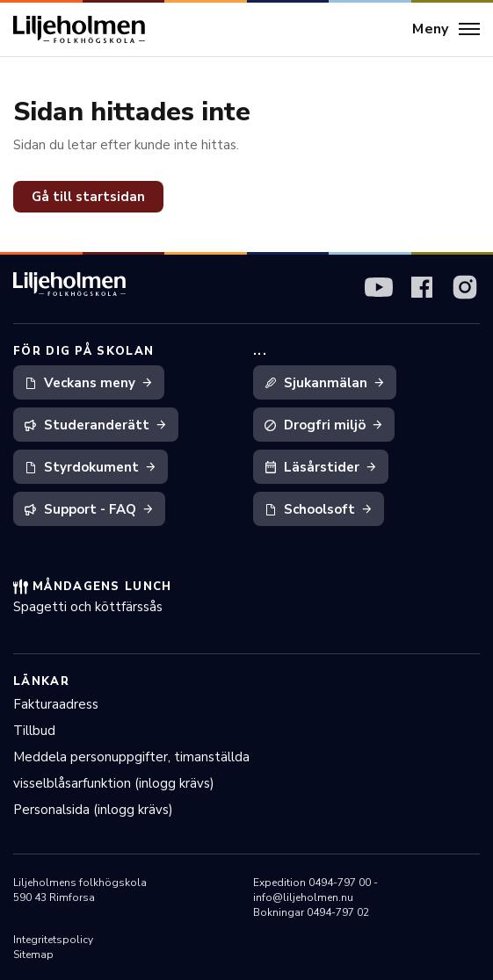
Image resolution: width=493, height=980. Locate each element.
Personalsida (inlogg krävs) (93, 810)
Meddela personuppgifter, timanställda (131, 757)
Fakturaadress (56, 704)
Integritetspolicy (53, 940)
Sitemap (33, 955)
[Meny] (446, 30)
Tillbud (34, 731)
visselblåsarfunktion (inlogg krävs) (114, 783)
